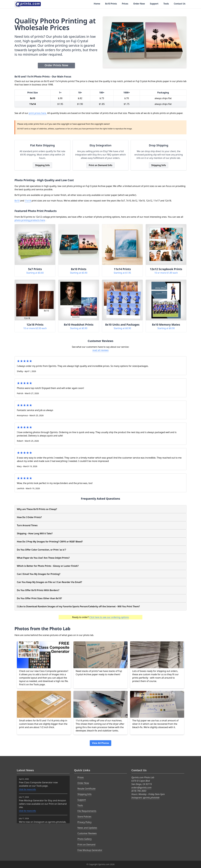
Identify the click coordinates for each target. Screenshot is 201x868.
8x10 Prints (111, 4)
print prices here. (38, 113)
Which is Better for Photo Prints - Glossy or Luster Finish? (48, 566)
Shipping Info (42, 165)
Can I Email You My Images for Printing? (39, 574)
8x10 (17, 201)
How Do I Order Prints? (29, 517)
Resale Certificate (87, 789)
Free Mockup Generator (90, 850)
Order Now (139, 4)
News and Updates (87, 828)
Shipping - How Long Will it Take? (35, 533)
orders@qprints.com (141, 787)
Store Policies (84, 817)
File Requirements (87, 811)
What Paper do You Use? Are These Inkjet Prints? (43, 558)
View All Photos (100, 743)
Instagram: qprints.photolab (145, 798)
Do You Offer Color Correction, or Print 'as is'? (41, 550)
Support (154, 4)
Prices (125, 4)
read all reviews (100, 350)
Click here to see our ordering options (109, 617)
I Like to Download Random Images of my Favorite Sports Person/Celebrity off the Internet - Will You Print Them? (78, 606)
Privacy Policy (85, 822)
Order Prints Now (56, 65)
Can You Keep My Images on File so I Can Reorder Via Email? (49, 582)
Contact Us (180, 4)
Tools (166, 4)
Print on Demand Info (101, 165)
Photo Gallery (85, 839)
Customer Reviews (87, 833)
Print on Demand (86, 845)
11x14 (28, 201)
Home (97, 4)
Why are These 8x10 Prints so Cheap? (37, 509)
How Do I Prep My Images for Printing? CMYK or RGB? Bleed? (50, 542)
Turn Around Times (27, 525)
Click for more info (27, 789)
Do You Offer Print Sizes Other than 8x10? (39, 598)
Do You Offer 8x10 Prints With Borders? (38, 590)
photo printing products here (30, 220)
